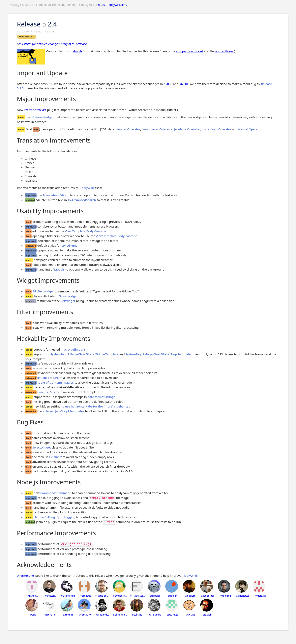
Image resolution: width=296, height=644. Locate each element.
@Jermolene (25, 576)
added (21, 117)
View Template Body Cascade (85, 231)
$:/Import (55, 457)
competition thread (190, 51)
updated (30, 200)
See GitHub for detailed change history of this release (52, 44)
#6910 (184, 84)
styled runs (69, 245)
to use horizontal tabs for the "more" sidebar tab (96, 406)
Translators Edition (56, 195)
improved (31, 195)
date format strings (101, 397)
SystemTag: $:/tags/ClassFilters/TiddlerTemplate (85, 354)
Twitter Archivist (35, 110)
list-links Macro (48, 378)
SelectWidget (69, 296)
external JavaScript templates (64, 411)
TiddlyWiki (86, 188)
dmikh (77, 51)
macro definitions (73, 349)
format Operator (250, 129)
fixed (28, 222)
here (36, 129)
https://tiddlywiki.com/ (113, 5)
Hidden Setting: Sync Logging (55, 517)
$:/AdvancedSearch (82, 200)
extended (31, 246)
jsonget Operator (128, 129)
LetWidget (68, 301)
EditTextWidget (43, 291)
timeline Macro (48, 392)
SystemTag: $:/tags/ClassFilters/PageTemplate (158, 354)
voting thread (225, 51)
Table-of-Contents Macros (56, 382)
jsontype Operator (187, 129)
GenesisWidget (43, 117)
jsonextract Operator (216, 129)
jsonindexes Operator (157, 129)
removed (30, 301)
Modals (59, 269)
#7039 (168, 84)
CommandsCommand (56, 493)
